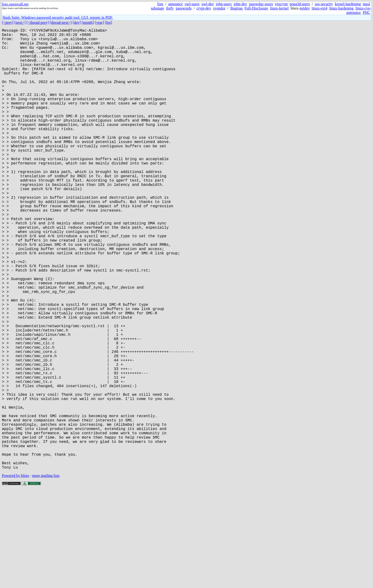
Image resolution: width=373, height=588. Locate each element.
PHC (366, 12)
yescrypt (281, 4)
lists (160, 4)
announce (175, 4)
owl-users (192, 4)
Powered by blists (15, 574)
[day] (77, 22)
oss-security (324, 4)
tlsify (170, 8)
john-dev (240, 4)
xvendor (219, 8)
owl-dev (208, 4)
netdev (305, 8)
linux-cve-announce (359, 10)
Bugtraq (236, 8)
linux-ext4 (319, 8)
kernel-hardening (348, 4)
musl (366, 4)
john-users (224, 4)
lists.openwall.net (15, 4)
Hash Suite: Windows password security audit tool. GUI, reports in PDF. (58, 17)
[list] (108, 22)
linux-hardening (341, 8)
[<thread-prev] (37, 22)
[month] (88, 22)
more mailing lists (46, 574)
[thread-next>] (61, 22)
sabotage (157, 8)
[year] (99, 22)
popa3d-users (300, 4)
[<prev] (8, 22)
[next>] (20, 22)
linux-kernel (279, 8)
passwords (184, 8)
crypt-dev (204, 8)
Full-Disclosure (256, 8)
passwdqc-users (261, 4)
